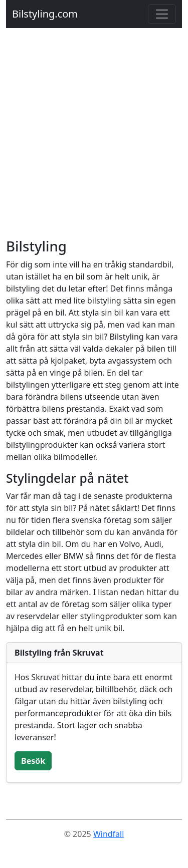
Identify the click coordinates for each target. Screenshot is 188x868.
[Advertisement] (94, 139)
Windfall (109, 834)
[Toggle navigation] (162, 14)
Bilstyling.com (45, 14)
